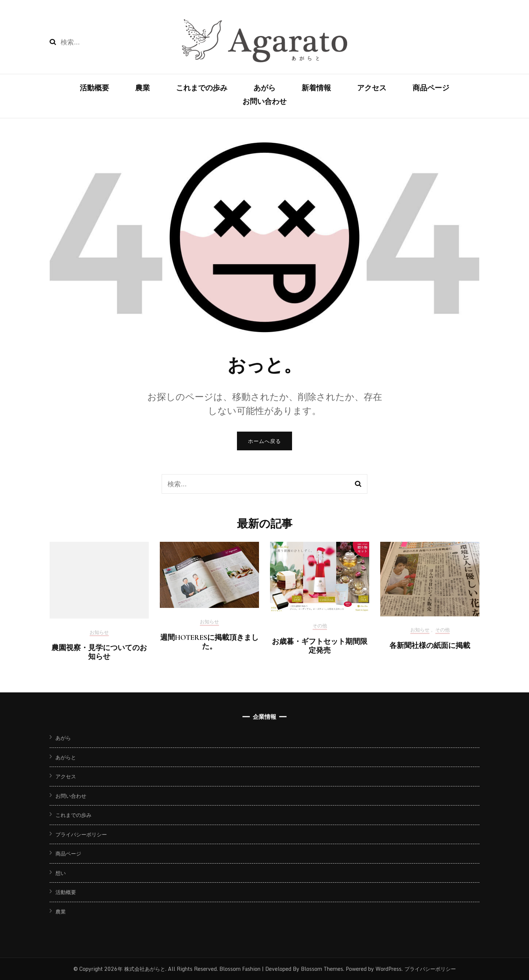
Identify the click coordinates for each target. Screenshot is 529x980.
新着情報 (316, 88)
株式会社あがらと (145, 969)
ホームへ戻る (264, 441)
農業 (143, 88)
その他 (320, 626)
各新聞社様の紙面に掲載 (430, 646)
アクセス (372, 88)
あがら (264, 88)
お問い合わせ (264, 102)
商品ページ (431, 88)
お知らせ (99, 633)
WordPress (388, 969)
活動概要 (94, 88)
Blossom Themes (321, 969)
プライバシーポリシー (81, 834)
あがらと (66, 757)
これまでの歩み (202, 88)
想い (61, 873)
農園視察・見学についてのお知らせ (99, 652)
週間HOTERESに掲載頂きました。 (209, 642)
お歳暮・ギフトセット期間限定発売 (320, 646)
